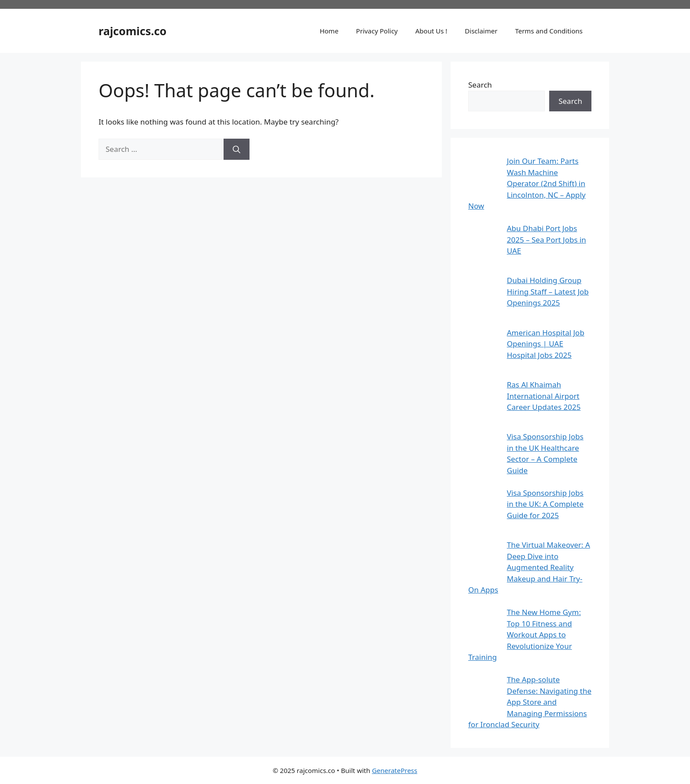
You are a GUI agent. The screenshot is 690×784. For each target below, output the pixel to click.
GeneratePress (395, 770)
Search (480, 85)
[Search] (237, 149)
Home (329, 31)
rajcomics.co (132, 31)
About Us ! (431, 31)
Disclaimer (481, 31)
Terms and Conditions (549, 31)
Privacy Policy (377, 31)
